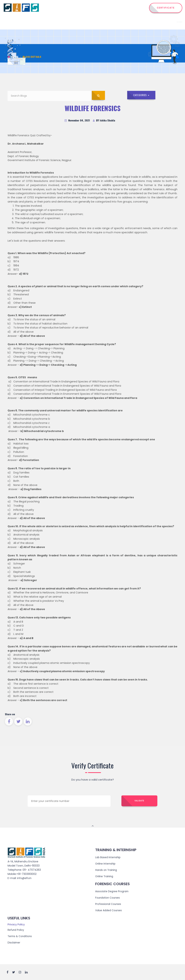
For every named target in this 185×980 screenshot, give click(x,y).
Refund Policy (16, 930)
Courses (95, 22)
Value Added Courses (109, 910)
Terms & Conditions (20, 936)
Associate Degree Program (112, 891)
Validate (139, 801)
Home (65, 22)
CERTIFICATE (166, 8)
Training (130, 22)
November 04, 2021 (77, 120)
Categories (142, 95)
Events (159, 22)
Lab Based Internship (109, 857)
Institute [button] (78, 22)
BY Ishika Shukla (104, 120)
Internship (112, 22)
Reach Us (172, 22)
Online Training (105, 876)
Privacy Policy (16, 924)
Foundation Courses (108, 898)
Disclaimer (14, 942)
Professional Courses (108, 904)
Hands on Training (107, 870)
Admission (146, 22)
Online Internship (106, 864)
